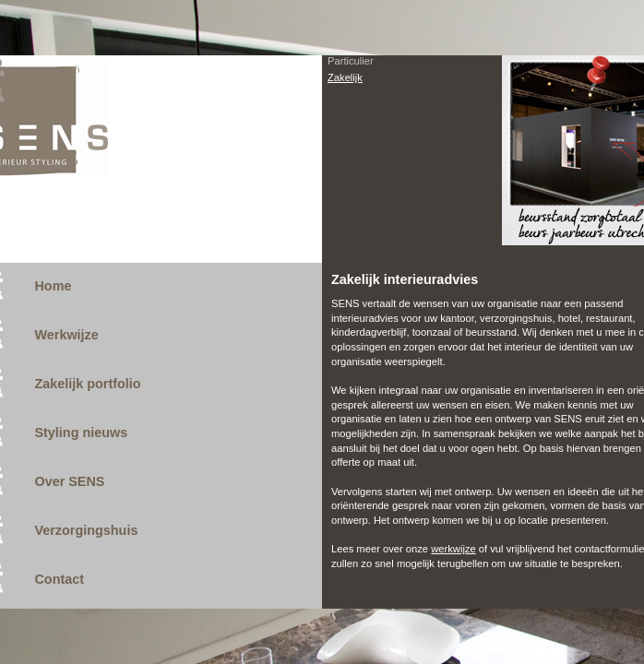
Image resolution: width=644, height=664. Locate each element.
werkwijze (453, 549)
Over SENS (69, 481)
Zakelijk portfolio (87, 384)
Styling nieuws (81, 433)
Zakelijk (345, 77)
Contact (59, 579)
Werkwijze (66, 335)
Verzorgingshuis (86, 530)
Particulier (351, 61)
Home (53, 286)
